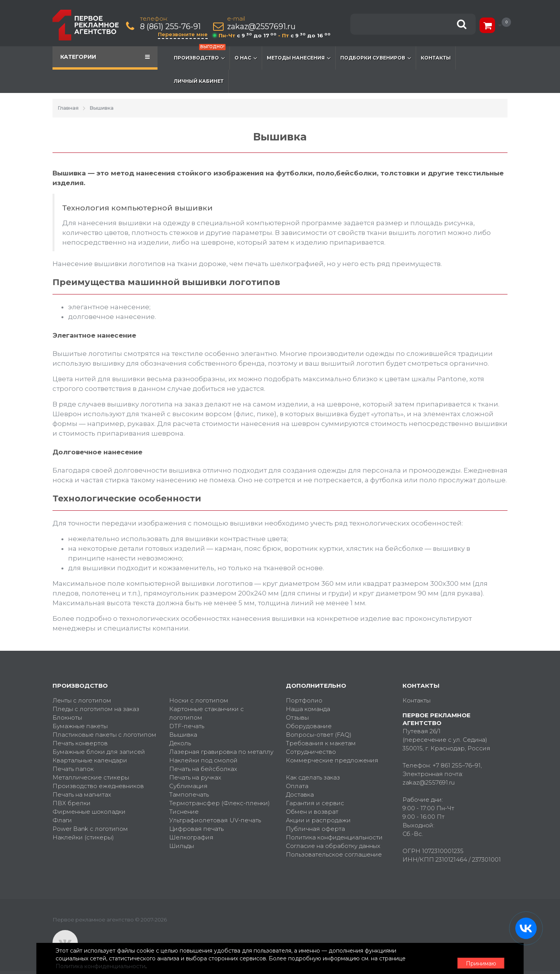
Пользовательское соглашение (334, 854)
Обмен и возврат (312, 812)
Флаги (62, 820)
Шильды (182, 846)
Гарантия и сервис (315, 803)
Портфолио (304, 700)
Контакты (436, 58)
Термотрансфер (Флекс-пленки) (220, 803)
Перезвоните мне (184, 34)
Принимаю (465, 959)
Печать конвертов (80, 743)
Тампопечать (189, 794)
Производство (200, 54)
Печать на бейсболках (203, 769)
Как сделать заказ (313, 777)
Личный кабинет (199, 81)
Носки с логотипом (199, 700)
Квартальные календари (90, 760)
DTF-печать (187, 726)
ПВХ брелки (72, 803)
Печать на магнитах (82, 794)
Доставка (300, 794)
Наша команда (308, 709)
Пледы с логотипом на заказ (96, 709)
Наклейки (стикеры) (83, 837)
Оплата (297, 786)
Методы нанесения (299, 58)
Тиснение (184, 812)
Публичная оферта (315, 829)
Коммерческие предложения (332, 760)
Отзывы (297, 717)
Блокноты (67, 717)
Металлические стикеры (91, 777)
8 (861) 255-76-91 (171, 27)
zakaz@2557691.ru (262, 27)
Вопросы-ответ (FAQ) (319, 735)
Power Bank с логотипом (90, 829)
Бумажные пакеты (80, 726)
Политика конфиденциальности (334, 837)
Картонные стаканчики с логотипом (206, 713)
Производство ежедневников (98, 786)
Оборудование (309, 726)
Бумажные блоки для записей (99, 752)
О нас (246, 58)
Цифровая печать (196, 829)
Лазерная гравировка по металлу (221, 752)
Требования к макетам (321, 743)
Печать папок (73, 769)
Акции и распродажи (318, 820)
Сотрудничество (311, 752)
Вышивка (183, 735)
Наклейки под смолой (203, 760)
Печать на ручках (195, 777)
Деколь (180, 743)
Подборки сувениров (376, 58)
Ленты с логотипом (82, 700)
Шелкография (191, 837)
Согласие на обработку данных (333, 846)
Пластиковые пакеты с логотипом (104, 735)
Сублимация (188, 786)
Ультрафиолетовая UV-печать (215, 820)
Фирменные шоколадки (89, 812)
